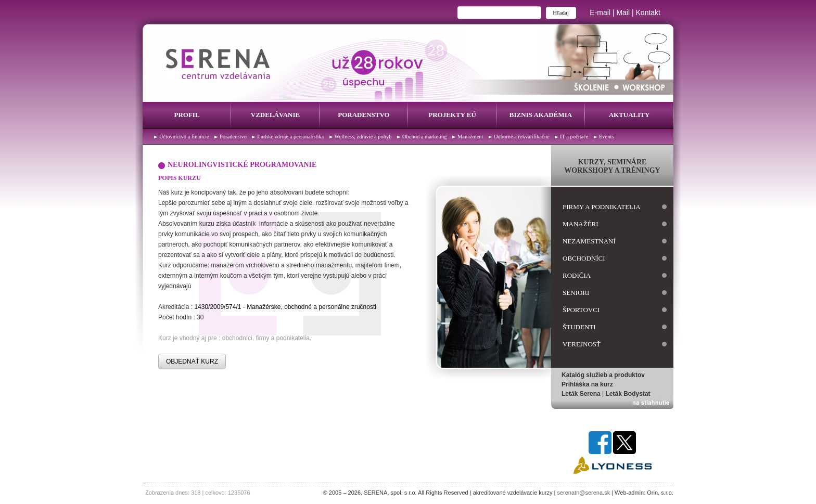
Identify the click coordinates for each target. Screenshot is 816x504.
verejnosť (582, 344)
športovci (581, 310)
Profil (187, 115)
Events (607, 137)
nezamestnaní (589, 241)
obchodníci (584, 258)
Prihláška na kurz (587, 384)
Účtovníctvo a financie (184, 137)
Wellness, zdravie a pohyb (363, 137)
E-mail (600, 12)
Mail (623, 12)
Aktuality (629, 115)
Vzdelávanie (275, 115)
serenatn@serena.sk (583, 493)
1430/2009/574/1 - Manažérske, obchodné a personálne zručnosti (285, 307)
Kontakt (648, 12)
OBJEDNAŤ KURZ (192, 361)
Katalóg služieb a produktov (603, 375)
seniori (576, 293)
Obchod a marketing (425, 137)
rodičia (577, 275)
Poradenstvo (364, 115)
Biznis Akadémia (541, 115)
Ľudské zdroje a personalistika (290, 137)
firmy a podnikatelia (602, 207)
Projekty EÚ (452, 115)
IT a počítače (574, 137)
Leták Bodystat (628, 394)
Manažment (470, 137)
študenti (579, 327)
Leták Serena (581, 394)
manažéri (581, 224)
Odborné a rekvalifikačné (522, 137)
